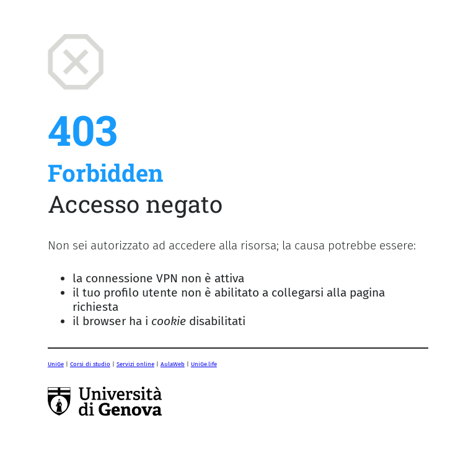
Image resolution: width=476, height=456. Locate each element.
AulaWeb (173, 364)
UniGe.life (204, 364)
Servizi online (135, 364)
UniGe (56, 364)
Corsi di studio (90, 364)
